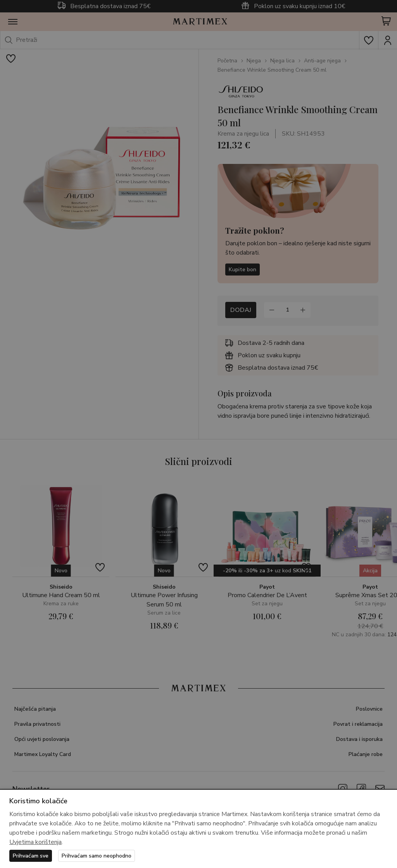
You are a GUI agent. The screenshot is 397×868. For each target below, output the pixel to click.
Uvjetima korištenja (35, 842)
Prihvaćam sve (31, 856)
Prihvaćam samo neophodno (97, 856)
